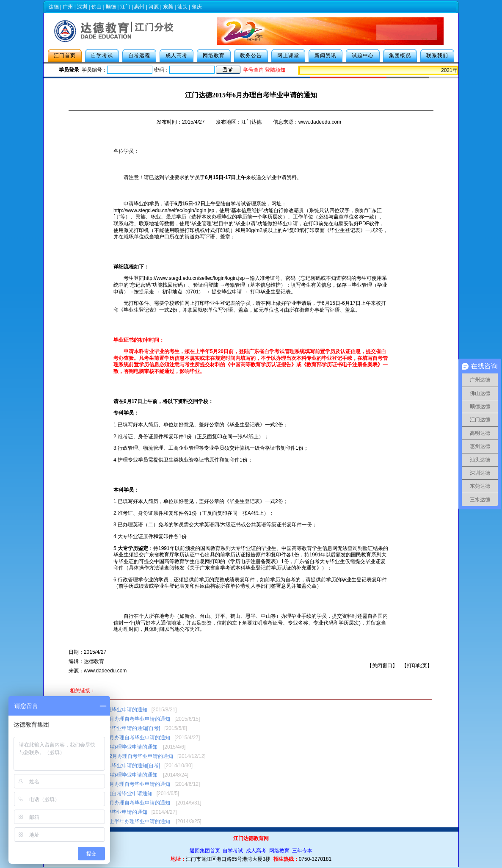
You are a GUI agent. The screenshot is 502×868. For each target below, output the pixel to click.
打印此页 (417, 666)
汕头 (182, 7)
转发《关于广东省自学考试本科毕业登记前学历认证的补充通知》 (248, 568)
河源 (154, 7)
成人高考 (177, 55)
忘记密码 (141, 285)
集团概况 (400, 55)
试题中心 (363, 55)
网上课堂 (288, 55)
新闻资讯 (325, 55)
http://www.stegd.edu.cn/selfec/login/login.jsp (164, 210)
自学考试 (102, 55)
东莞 (168, 7)
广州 (68, 7)
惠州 (139, 7)
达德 (54, 7)
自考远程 (139, 55)
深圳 (82, 7)
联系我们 (437, 55)
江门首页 (65, 55)
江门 (125, 7)
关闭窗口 (382, 666)
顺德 (111, 7)
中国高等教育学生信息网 (309, 548)
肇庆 (197, 7)
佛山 (97, 7)
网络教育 (214, 55)
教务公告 (251, 55)
